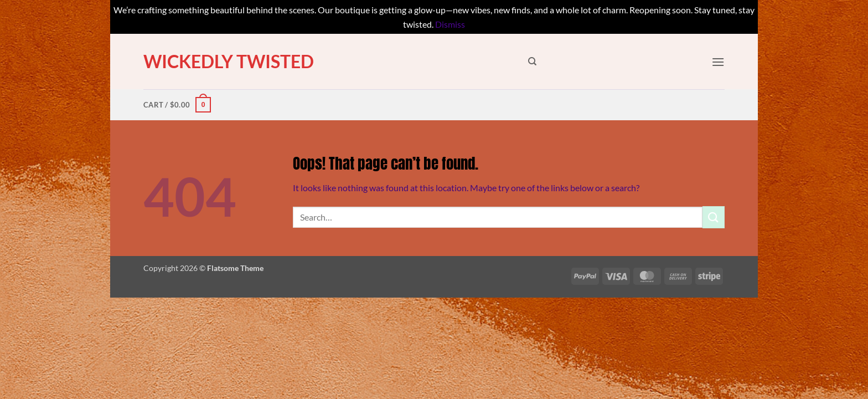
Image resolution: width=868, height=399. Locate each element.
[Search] (532, 62)
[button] (718, 62)
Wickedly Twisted (229, 62)
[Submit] (714, 217)
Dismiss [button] (450, 24)
